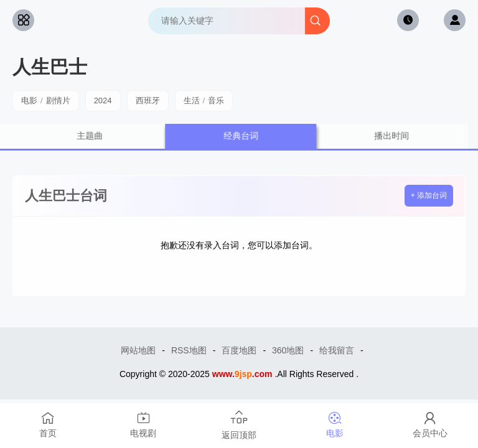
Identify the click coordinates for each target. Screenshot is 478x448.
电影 (29, 100)
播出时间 (401, 136)
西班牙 (148, 100)
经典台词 (250, 136)
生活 (192, 100)
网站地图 (138, 350)
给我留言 (337, 350)
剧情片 (58, 100)
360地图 (288, 350)
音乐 (216, 100)
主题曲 (99, 136)
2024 (103, 100)
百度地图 (239, 350)
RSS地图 (189, 350)
